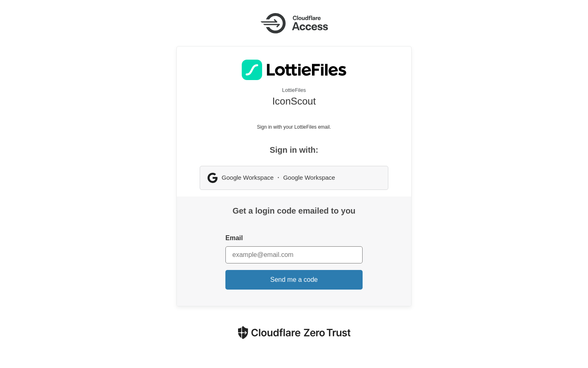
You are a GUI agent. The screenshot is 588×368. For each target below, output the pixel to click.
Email (234, 238)
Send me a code (294, 280)
